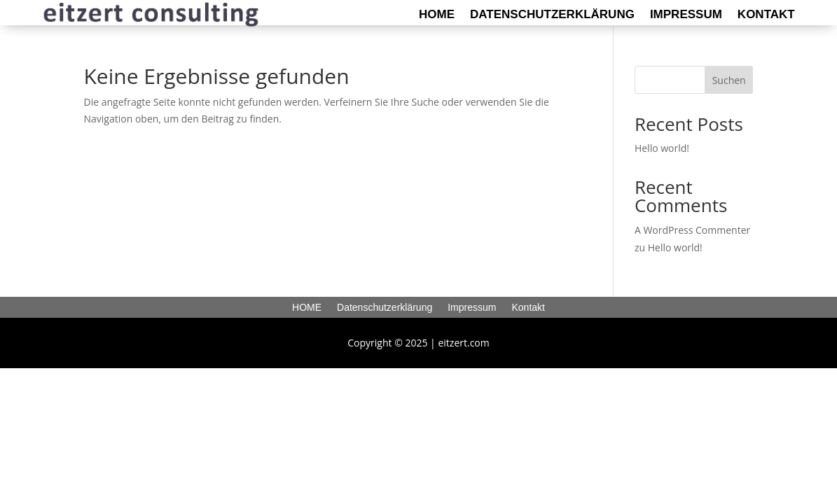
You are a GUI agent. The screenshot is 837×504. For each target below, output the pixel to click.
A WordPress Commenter (692, 230)
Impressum (686, 15)
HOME (437, 15)
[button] (31, 473)
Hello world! (662, 148)
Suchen (729, 80)
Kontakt (766, 15)
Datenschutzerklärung (552, 15)
